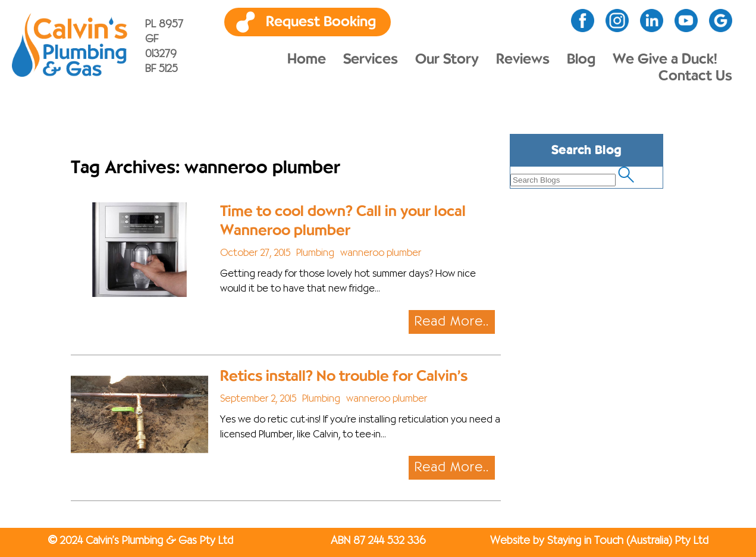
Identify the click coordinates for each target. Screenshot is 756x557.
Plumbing (315, 254)
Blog (581, 60)
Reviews (523, 60)
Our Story (447, 60)
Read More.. (452, 322)
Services (371, 60)
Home (307, 60)
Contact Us (695, 76)
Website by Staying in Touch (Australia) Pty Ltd (599, 541)
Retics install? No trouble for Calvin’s (344, 376)
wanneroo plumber (381, 254)
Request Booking (321, 22)
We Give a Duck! (665, 60)
